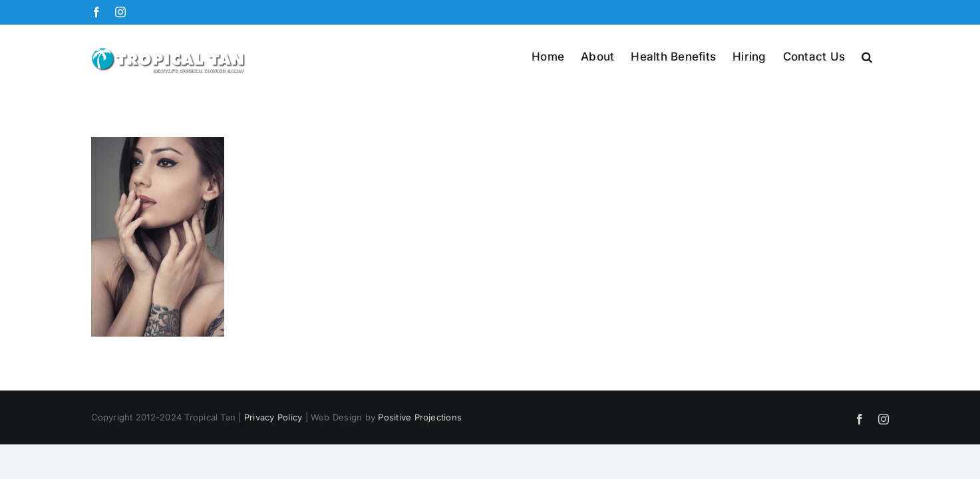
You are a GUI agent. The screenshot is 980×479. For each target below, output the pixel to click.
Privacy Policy (273, 417)
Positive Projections (420, 417)
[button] (884, 56)
